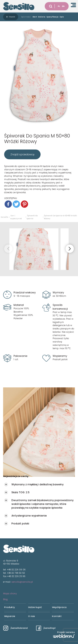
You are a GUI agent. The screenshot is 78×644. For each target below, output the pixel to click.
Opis (62, 17)
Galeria (42, 17)
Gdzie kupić (35, 607)
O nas (32, 616)
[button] (70, 249)
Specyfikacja (53, 17)
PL (59, 6)
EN (63, 6)
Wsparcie (10, 616)
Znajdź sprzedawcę (22, 154)
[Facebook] (8, 204)
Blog (5, 599)
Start (35, 17)
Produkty (9, 607)
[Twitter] (16, 204)
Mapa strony (10, 594)
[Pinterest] (24, 204)
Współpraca (59, 607)
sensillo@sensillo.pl (22, 582)
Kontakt (57, 616)
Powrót (12, 17)
